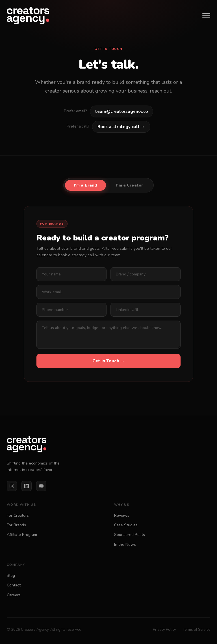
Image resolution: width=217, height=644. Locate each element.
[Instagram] (12, 486)
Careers (14, 595)
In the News (125, 545)
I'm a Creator (130, 185)
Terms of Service (197, 630)
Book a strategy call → (121, 127)
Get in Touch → (108, 361)
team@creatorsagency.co (121, 111)
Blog (11, 576)
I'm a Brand (86, 185)
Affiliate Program (22, 535)
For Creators (18, 515)
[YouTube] (41, 486)
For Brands (16, 525)
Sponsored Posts (130, 535)
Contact (14, 585)
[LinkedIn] (27, 486)
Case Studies (126, 525)
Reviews (122, 515)
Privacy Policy (164, 630)
